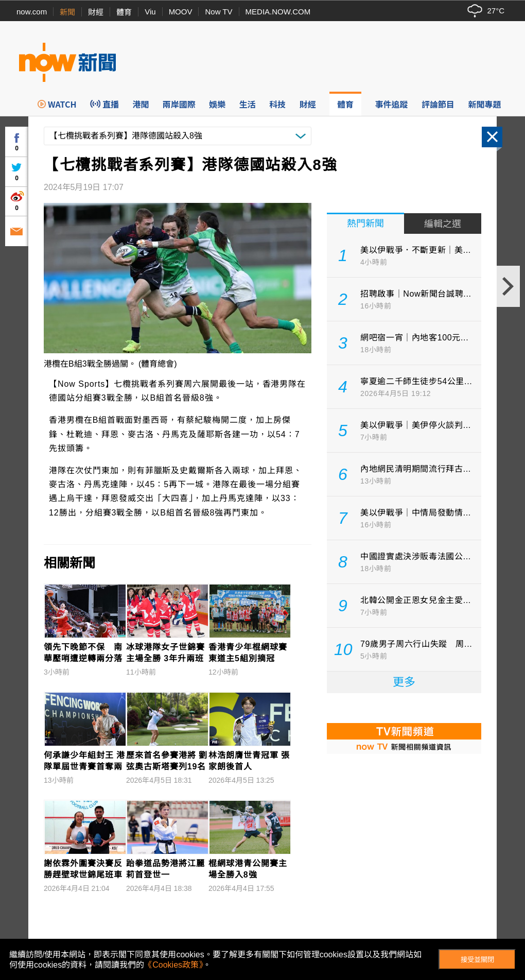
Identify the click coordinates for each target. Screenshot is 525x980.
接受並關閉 (477, 960)
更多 (404, 682)
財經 (96, 12)
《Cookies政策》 (173, 965)
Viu (150, 12)
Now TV (218, 12)
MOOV (181, 12)
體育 (124, 12)
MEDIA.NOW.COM (278, 12)
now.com (32, 12)
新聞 (67, 12)
